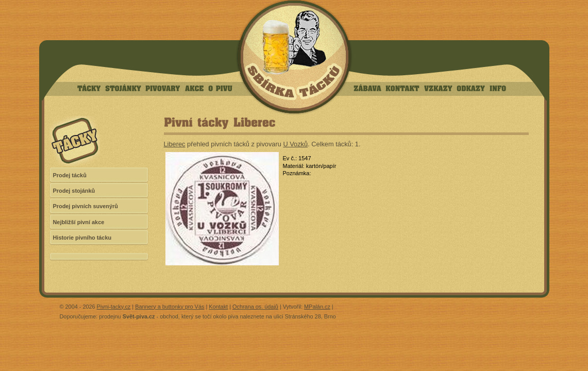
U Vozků (295, 144)
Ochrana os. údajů (255, 307)
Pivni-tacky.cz (114, 307)
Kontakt (218, 307)
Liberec (175, 144)
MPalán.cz (317, 307)
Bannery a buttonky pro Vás (170, 307)
